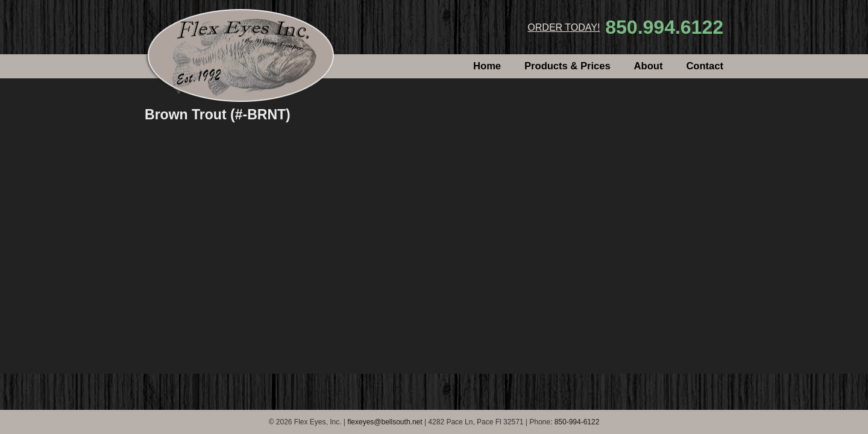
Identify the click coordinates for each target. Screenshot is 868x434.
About (649, 66)
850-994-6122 (577, 422)
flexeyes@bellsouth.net (385, 422)
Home (487, 66)
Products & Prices (568, 66)
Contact (705, 66)
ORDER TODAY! (564, 27)
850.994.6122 (664, 27)
